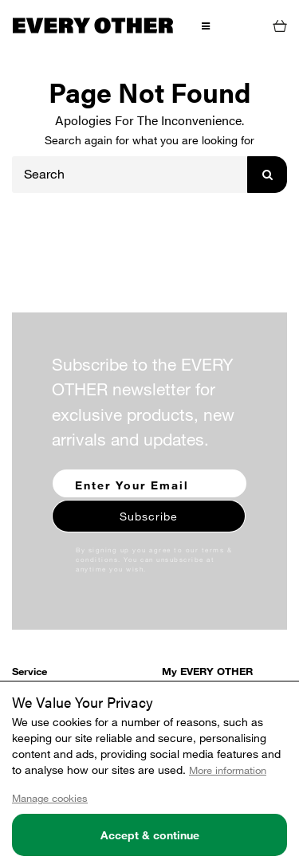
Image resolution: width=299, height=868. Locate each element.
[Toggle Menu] (205, 25)
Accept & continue (150, 835)
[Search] (130, 175)
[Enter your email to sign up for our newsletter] (149, 483)
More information (228, 770)
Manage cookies (50, 798)
